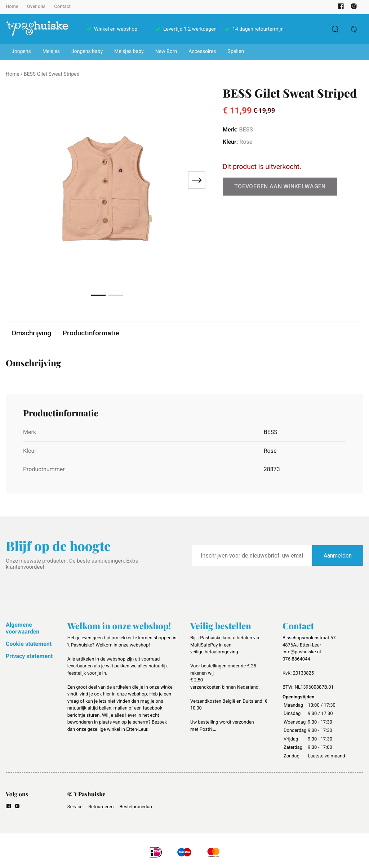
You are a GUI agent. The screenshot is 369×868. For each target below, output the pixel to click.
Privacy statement (29, 656)
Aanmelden (338, 556)
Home (12, 7)
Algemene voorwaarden (23, 628)
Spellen (236, 52)
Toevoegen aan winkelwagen (280, 186)
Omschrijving (32, 333)
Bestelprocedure (136, 807)
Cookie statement (29, 644)
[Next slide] (197, 180)
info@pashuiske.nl (302, 652)
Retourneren (101, 807)
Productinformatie (92, 333)
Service (75, 807)
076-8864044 (296, 659)
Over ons (36, 7)
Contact (62, 7)
